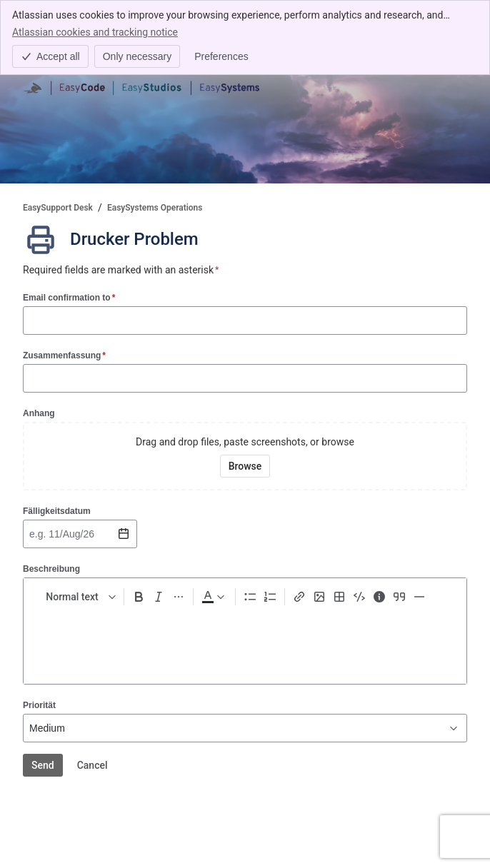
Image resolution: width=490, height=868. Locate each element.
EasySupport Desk (58, 208)
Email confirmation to (69, 297)
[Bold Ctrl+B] (139, 597)
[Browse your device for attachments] (245, 466)
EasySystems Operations (155, 208)
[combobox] (31, 534)
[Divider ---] (419, 597)
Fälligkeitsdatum (57, 511)
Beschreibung (51, 569)
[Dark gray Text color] (213, 597)
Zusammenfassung (64, 355)
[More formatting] (179, 597)
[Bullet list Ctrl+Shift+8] (250, 597)
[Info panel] (379, 597)
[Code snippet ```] (359, 597)
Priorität (39, 705)
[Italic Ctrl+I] (159, 597)
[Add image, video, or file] (319, 597)
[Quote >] (399, 597)
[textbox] (245, 642)
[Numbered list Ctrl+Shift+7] (270, 597)
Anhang (39, 413)
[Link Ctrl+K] (299, 597)
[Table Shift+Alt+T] (339, 597)
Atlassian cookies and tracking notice (95, 31)
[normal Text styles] (78, 597)
